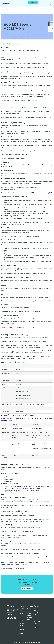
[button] (51, 5)
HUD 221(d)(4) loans (7, 420)
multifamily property (43, 91)
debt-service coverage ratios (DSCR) (42, 193)
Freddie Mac (15, 488)
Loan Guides (13, 9)
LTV (23, 200)
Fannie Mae (24, 488)
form (40, 219)
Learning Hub (7, 9)
